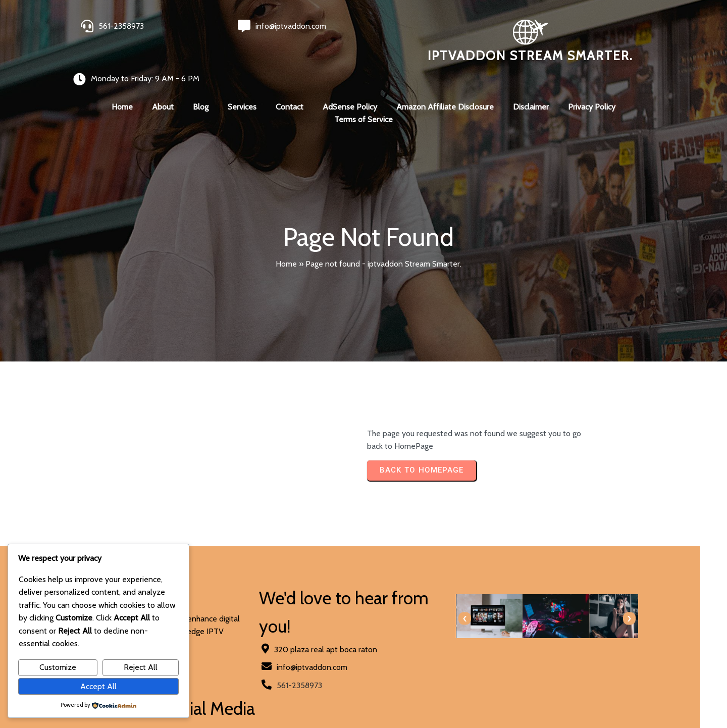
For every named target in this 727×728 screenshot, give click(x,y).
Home (286, 244)
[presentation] (380, 599)
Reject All (141, 667)
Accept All (98, 686)
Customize (58, 667)
